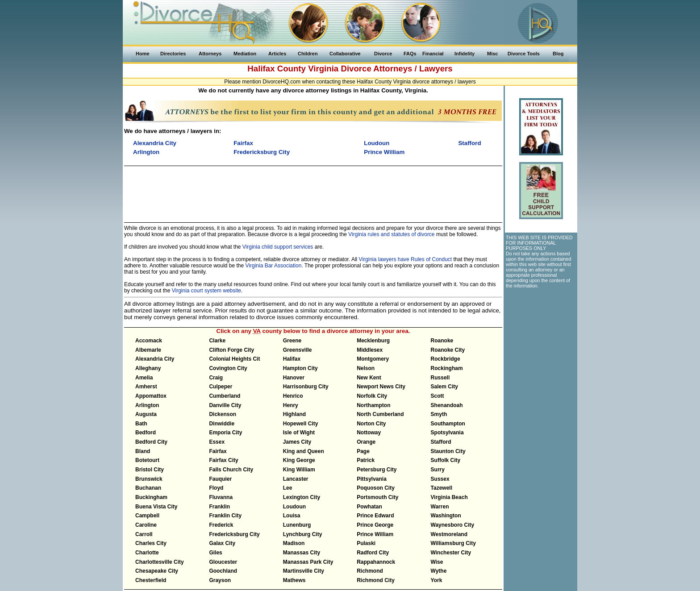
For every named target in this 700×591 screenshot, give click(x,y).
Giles (215, 553)
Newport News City (381, 387)
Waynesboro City (453, 525)
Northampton (373, 405)
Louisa (292, 516)
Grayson (220, 580)
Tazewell (442, 488)
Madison (294, 543)
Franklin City (225, 516)
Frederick (221, 525)
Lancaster (296, 479)
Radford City (373, 553)
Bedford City (151, 442)
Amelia (144, 378)
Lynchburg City (303, 534)
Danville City (225, 405)
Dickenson (223, 414)
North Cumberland (380, 414)
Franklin (219, 507)
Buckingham (151, 497)
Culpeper (221, 387)
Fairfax (218, 451)
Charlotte (147, 553)
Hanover (294, 378)
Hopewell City (301, 424)
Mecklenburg (373, 341)
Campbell (147, 516)
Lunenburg (297, 525)
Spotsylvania (447, 433)
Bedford (146, 433)
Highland (294, 414)
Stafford (441, 442)
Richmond (370, 571)
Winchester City (451, 553)
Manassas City (302, 553)
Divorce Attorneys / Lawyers (396, 69)
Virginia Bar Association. (274, 266)
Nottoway (369, 433)
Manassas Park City (308, 562)
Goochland (223, 571)
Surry (438, 470)
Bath (141, 424)
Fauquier (220, 479)
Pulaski (366, 543)
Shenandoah (447, 405)
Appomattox (151, 396)
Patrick (366, 460)
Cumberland (225, 396)
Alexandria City (155, 359)
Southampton (448, 424)
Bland (143, 451)
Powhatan (369, 507)
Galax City (222, 543)
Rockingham (447, 368)
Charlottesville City (160, 562)
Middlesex (370, 350)
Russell (440, 378)
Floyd (216, 488)
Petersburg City (377, 470)
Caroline (146, 525)
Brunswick (149, 479)
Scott (437, 396)
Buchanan (148, 488)
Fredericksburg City (234, 534)
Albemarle (148, 350)
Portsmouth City (377, 497)
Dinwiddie (222, 424)
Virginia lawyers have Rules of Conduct (406, 259)
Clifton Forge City (231, 350)
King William (299, 470)
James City (297, 442)
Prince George (375, 525)
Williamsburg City (453, 543)
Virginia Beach (449, 497)
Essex (217, 442)
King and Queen (304, 451)
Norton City (371, 424)
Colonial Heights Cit (234, 359)
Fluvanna (221, 497)
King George (299, 460)
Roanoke (442, 341)
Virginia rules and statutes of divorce (391, 234)
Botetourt (147, 460)
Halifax (292, 359)
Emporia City (225, 433)
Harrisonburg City (306, 387)
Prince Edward (375, 516)
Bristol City (150, 470)
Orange (366, 442)
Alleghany (148, 368)
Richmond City (376, 580)
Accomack (149, 341)
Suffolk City (446, 460)
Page (363, 451)
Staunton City (448, 451)
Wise (437, 562)
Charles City (151, 543)
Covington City (228, 368)
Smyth (439, 414)
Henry (291, 405)
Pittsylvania (372, 479)
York (437, 580)
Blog (558, 54)
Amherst (146, 387)
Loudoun (294, 507)
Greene (292, 341)
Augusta (146, 414)
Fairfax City (223, 460)
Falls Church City (231, 470)
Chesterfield (151, 580)
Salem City (444, 387)
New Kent (369, 378)
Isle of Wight (299, 433)
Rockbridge (446, 359)
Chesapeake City (157, 571)
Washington (446, 516)
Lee (288, 488)
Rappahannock (376, 562)
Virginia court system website (206, 291)
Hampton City (300, 368)
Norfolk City (372, 396)
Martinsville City (304, 571)
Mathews (294, 580)
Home (143, 54)
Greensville (298, 350)
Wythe (439, 571)
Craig (216, 378)
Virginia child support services (278, 247)
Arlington (147, 405)
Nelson (366, 368)
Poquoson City (376, 488)
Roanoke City (448, 350)
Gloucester (223, 562)
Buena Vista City (156, 507)
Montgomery (373, 359)
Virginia (323, 69)
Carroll (144, 534)
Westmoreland (449, 534)
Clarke (217, 341)
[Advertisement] (313, 190)
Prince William (375, 534)
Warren (440, 507)
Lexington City (302, 497)
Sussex (440, 479)
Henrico (293, 396)
